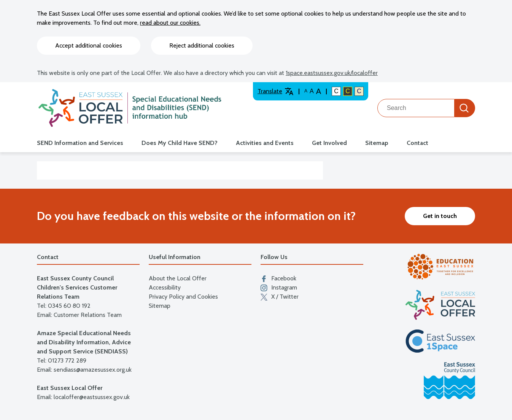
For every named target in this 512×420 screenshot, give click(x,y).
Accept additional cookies (89, 45)
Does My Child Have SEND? (180, 143)
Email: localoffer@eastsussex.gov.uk (83, 397)
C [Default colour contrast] (336, 91)
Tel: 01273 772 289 (62, 360)
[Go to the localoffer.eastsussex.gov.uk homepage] (130, 108)
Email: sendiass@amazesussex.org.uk (84, 370)
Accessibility (165, 287)
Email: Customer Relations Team (79, 315)
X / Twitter (280, 297)
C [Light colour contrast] (359, 91)
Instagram (279, 288)
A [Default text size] (306, 91)
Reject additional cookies (202, 45)
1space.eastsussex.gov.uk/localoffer (332, 73)
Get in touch (440, 216)
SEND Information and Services (80, 143)
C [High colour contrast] (348, 91)
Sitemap (377, 143)
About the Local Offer (178, 278)
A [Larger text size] (319, 91)
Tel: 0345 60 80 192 (64, 306)
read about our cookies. (170, 23)
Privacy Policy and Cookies (183, 297)
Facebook (278, 278)
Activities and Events (265, 143)
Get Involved (329, 143)
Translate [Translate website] (276, 91)
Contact (417, 143)
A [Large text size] (312, 91)
